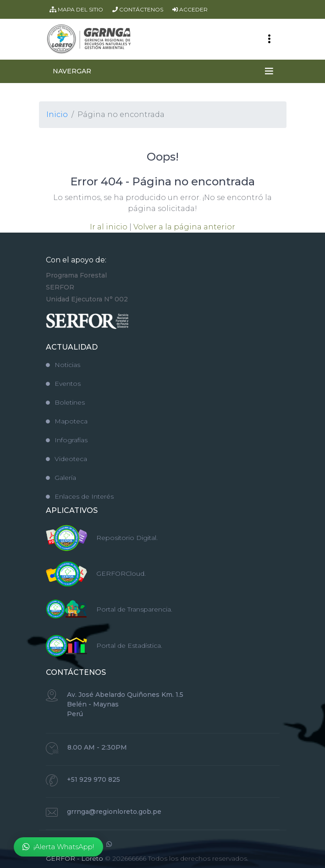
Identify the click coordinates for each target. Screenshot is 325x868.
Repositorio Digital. (127, 538)
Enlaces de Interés (80, 496)
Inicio (57, 114)
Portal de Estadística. (129, 645)
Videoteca (66, 459)
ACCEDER (190, 9)
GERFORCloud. (121, 573)
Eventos (63, 384)
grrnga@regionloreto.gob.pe (114, 812)
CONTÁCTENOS (138, 9)
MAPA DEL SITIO (76, 9)
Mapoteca (67, 421)
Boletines (65, 402)
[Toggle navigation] (269, 39)
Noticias (63, 365)
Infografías (67, 440)
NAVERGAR (72, 71)
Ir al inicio (109, 227)
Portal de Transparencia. (134, 609)
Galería (61, 478)
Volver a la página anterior (184, 227)
